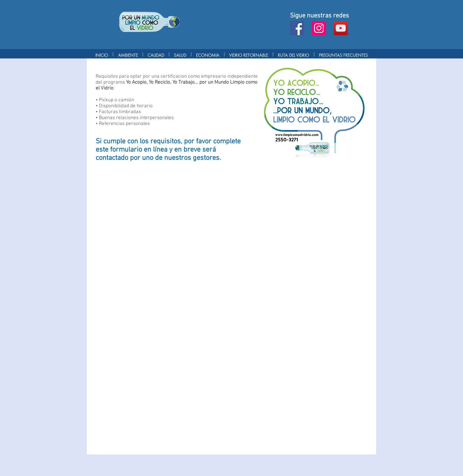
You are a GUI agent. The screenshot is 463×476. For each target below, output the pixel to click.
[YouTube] (341, 28)
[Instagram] (319, 28)
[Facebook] (297, 28)
